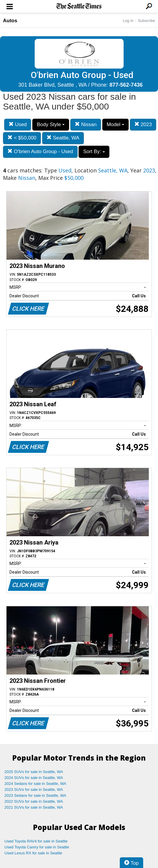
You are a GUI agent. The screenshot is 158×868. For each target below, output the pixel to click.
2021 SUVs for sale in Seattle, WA (34, 807)
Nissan (86, 124)
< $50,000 (22, 138)
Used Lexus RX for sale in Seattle (33, 853)
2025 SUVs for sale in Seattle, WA (34, 772)
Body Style (51, 124)
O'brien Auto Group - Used (40, 151)
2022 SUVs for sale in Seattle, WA (34, 801)
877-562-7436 (126, 85)
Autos (10, 21)
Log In (128, 21)
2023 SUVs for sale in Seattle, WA (34, 790)
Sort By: (94, 151)
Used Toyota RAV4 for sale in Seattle (36, 841)
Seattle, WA (63, 138)
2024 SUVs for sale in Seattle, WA (34, 778)
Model (115, 124)
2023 (143, 124)
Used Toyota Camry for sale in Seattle (37, 847)
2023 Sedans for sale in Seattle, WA (35, 795)
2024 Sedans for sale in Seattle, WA (35, 784)
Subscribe (146, 21)
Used (18, 124)
